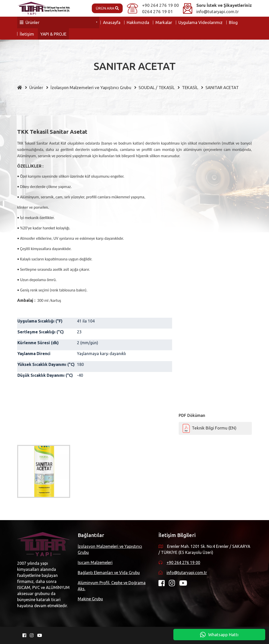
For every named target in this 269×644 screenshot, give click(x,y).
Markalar (164, 22)
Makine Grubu (90, 599)
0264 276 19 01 (157, 11)
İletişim (27, 34)
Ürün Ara (107, 8)
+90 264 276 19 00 (160, 5)
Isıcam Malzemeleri (95, 562)
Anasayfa (112, 22)
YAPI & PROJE (53, 34)
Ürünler (30, 22)
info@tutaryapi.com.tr (218, 11)
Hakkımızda (138, 22)
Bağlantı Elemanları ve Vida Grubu (109, 573)
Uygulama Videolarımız (200, 22)
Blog (233, 22)
